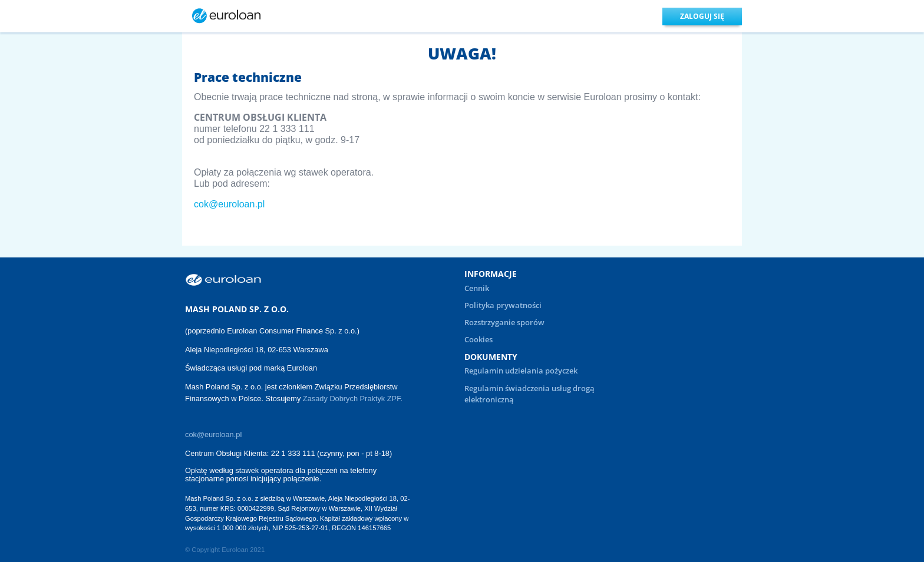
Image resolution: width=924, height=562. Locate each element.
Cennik (477, 288)
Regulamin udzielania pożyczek (521, 371)
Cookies (478, 339)
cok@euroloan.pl (229, 204)
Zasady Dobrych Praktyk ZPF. (354, 399)
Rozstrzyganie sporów (504, 322)
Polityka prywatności (503, 305)
